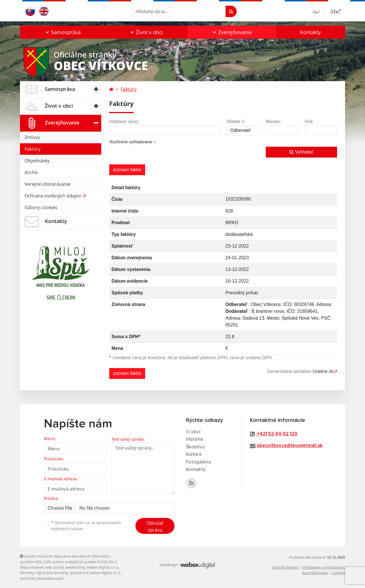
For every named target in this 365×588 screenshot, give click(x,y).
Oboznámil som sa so (86, 526)
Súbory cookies (41, 207)
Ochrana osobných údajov (53, 196)
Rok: (310, 122)
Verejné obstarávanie (47, 184)
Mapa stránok (32, 567)
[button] (62, 32)
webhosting (75, 567)
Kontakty (310, 32)
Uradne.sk (323, 371)
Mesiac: (274, 122)
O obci (193, 432)
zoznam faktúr (127, 170)
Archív (31, 172)
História (194, 439)
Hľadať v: (236, 122)
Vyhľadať (301, 152)
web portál (54, 567)
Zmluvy (32, 137)
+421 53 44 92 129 (277, 434)
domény (27, 573)
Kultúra (194, 455)
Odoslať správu (155, 526)
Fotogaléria (198, 462)
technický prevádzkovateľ (42, 578)
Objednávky (37, 161)
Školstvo (195, 447)
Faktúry (33, 149)
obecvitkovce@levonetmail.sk (290, 446)
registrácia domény (52, 573)
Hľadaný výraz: (124, 122)
